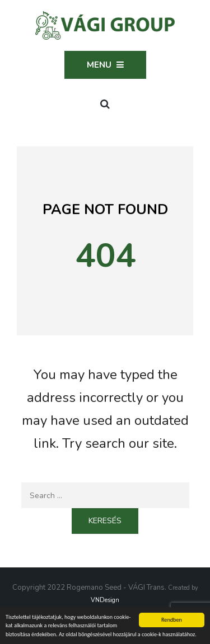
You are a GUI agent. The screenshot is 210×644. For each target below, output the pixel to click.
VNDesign (105, 600)
